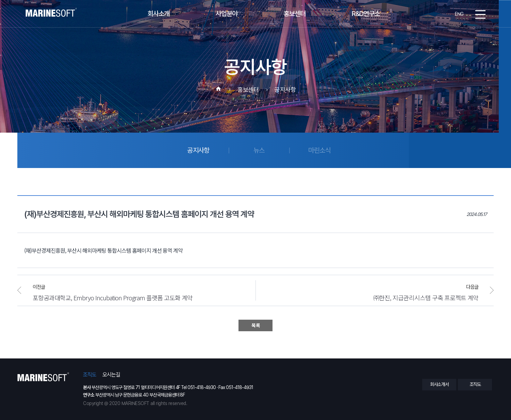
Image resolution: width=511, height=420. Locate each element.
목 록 (255, 325)
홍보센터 (295, 14)
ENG (459, 14)
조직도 (90, 375)
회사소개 (159, 14)
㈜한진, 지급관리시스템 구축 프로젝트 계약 (426, 297)
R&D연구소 (366, 14)
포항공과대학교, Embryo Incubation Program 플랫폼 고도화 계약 (113, 297)
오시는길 (111, 375)
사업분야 (227, 14)
